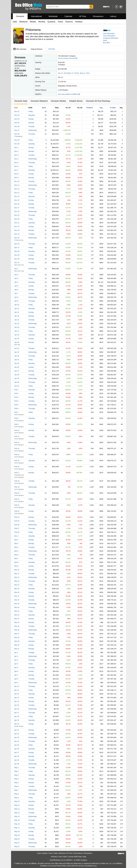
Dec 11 (17, 185)
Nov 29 (17, 140)
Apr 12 (17, 694)
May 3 (17, 775)
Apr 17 (17, 713)
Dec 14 (17, 196)
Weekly (33, 22)
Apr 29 (17, 760)
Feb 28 (17, 532)
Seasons (69, 22)
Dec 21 (17, 223)
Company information (111, 38)
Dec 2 (16, 151)
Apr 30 (17, 764)
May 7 (17, 790)
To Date (113, 108)
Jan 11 (17, 308)
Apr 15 (17, 705)
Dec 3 (16, 155)
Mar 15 (17, 589)
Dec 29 (17, 255)
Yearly (60, 22)
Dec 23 (17, 230)
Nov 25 (17, 123)
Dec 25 (17, 238)
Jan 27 (17, 371)
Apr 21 (17, 730)
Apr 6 (16, 671)
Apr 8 (16, 679)
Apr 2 (16, 656)
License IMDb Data (75, 857)
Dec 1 (16, 148)
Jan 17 (17, 331)
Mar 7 (16, 559)
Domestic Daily (21, 101)
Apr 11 (17, 690)
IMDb (78, 860)
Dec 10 (17, 181)
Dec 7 (16, 170)
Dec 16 (17, 204)
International (36, 16)
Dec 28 (17, 251)
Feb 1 (16, 390)
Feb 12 (17, 442)
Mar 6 (16, 555)
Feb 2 (16, 393)
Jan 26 (17, 367)
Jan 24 (17, 360)
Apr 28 (17, 756)
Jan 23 (17, 356)
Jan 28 (17, 375)
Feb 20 (17, 493)
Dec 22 (17, 226)
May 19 (17, 835)
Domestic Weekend (39, 101)
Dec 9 (16, 178)
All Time (83, 16)
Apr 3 (16, 660)
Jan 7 (16, 293)
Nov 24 (17, 119)
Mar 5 (16, 551)
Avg (101, 108)
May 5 (17, 783)
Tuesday (31, 126)
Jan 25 (17, 363)
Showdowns (98, 16)
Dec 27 (17, 248)
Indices (113, 16)
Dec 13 (17, 193)
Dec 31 (17, 263)
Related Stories (76, 101)
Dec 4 (16, 159)
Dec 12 (17, 189)
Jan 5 (16, 286)
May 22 (17, 846)
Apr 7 (16, 675)
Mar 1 (16, 536)
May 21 (17, 843)
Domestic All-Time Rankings (98, 101)
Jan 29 (17, 378)
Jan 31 (17, 386)
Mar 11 (17, 574)
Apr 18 (17, 716)
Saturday (32, 115)
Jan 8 (16, 297)
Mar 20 (17, 607)
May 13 (17, 813)
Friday (31, 111)
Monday (31, 123)
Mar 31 (17, 649)
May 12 (17, 809)
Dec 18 (17, 211)
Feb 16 (17, 467)
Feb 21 (17, 499)
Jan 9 (16, 301)
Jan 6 (16, 290)
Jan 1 (16, 269)
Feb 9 (16, 424)
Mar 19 (17, 604)
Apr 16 (17, 709)
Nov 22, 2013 (63, 73)
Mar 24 (17, 622)
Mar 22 (17, 615)
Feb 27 (17, 528)
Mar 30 (17, 645)
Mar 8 (16, 562)
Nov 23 (17, 115)
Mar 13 (17, 581)
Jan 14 (17, 320)
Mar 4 (16, 547)
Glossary (54, 857)
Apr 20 (17, 724)
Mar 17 (17, 596)
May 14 (17, 816)
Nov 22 (17, 111)
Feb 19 (17, 487)
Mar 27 (17, 634)
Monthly (42, 22)
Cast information (109, 33)
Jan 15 (17, 324)
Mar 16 (17, 592)
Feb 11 (17, 436)
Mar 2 (16, 540)
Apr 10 (17, 686)
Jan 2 (16, 275)
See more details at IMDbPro (69, 94)
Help (84, 857)
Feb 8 (16, 418)
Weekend (23, 22)
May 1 (17, 768)
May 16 (17, 824)
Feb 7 (16, 412)
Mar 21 (17, 611)
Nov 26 (17, 126)
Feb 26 (17, 525)
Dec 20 (17, 219)
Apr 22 (17, 734)
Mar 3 (16, 543)
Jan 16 (17, 327)
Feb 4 (16, 401)
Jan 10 (17, 305)
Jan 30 (17, 382)
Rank (44, 108)
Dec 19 (17, 215)
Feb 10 (17, 430)
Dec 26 (17, 244)
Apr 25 (17, 745)
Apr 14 (17, 701)
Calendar (68, 16)
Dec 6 (16, 166)
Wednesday (33, 130)
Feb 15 (17, 461)
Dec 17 (17, 208)
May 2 (17, 771)
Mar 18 (17, 600)
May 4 (17, 779)
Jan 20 (17, 342)
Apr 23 (17, 737)
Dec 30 (17, 259)
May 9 (17, 798)
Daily (15, 22)
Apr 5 (16, 668)
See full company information (68, 58)
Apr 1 (16, 652)
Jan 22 (17, 352)
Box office (107, 43)
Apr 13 (17, 698)
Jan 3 (16, 278)
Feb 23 (17, 511)
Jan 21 (17, 348)
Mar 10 (17, 570)
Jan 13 (17, 316)
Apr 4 (16, 664)
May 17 (17, 828)
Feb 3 (16, 397)
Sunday (31, 119)
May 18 (17, 831)
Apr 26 (17, 749)
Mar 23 (17, 619)
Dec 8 (16, 174)
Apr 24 (17, 741)
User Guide (63, 857)
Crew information (109, 36)
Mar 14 (17, 585)
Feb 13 (17, 448)
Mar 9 (16, 566)
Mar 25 (17, 626)
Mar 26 (17, 630)
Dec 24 (17, 234)
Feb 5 (16, 405)
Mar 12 (17, 577)
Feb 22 (17, 505)
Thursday (32, 134)
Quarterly (51, 22)
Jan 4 (16, 282)
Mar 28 (17, 637)
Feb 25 (17, 521)
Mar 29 (17, 641)
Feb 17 (17, 473)
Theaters (90, 108)
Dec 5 (16, 163)
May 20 (17, 839)
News (105, 40)
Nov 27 (17, 130)
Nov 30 (17, 144)
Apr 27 (17, 752)
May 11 (17, 805)
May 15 (17, 820)
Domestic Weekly (58, 101)
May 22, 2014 (85, 73)
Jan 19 (17, 339)
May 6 (17, 786)
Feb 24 (17, 517)
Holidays (79, 22)
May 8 (17, 794)
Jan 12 (17, 312)
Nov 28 (17, 134)
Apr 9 (16, 683)
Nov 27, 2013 (73, 73)
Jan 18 (17, 335)
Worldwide (53, 16)
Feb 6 (16, 408)
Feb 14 (17, 455)
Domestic (20, 16)
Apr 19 (17, 720)
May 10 (17, 801)
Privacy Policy (61, 866)
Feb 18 (17, 481)
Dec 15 (17, 200)
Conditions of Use (46, 866)
